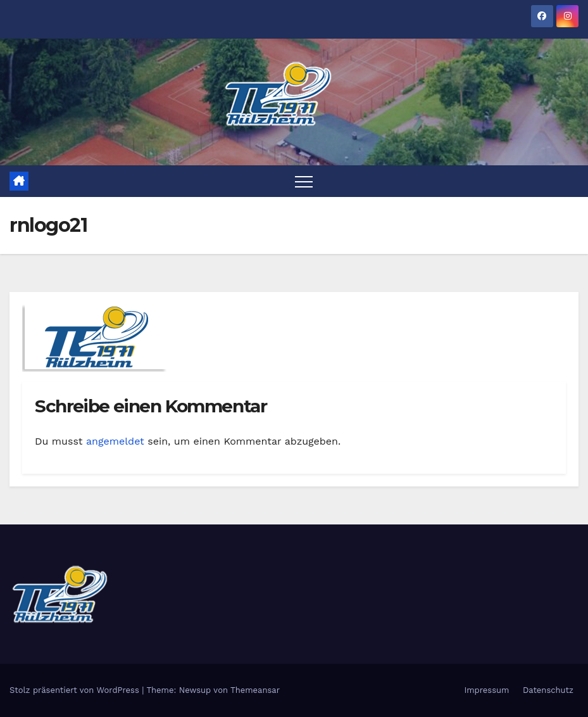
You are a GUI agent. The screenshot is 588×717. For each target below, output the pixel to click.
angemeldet (115, 441)
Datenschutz (548, 690)
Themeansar (255, 690)
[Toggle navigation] (304, 181)
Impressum (486, 690)
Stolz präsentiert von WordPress (76, 690)
